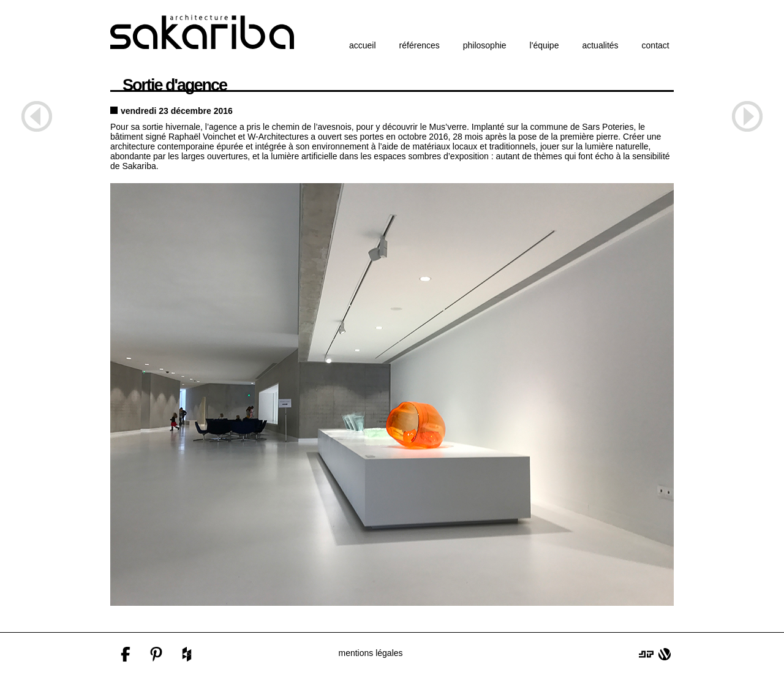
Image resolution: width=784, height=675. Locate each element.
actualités (600, 45)
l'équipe (545, 45)
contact (656, 45)
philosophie (485, 45)
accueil (363, 45)
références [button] (420, 45)
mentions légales (370, 653)
